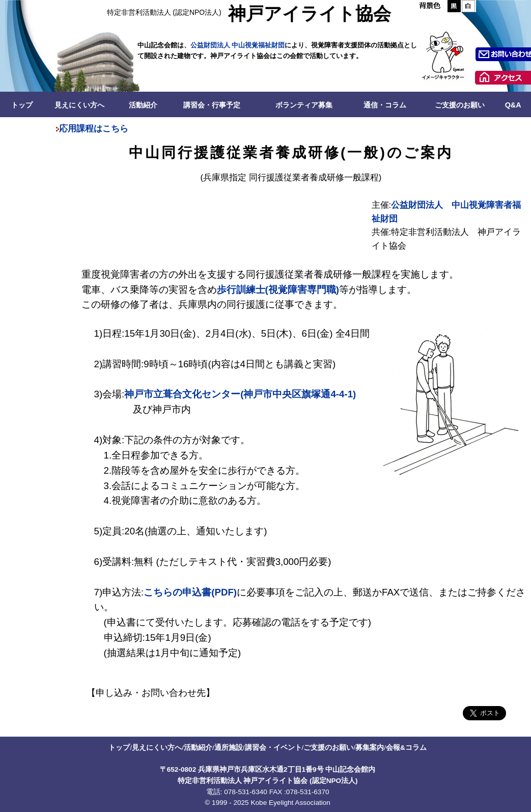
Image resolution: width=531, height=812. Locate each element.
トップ (22, 105)
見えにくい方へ (79, 105)
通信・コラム (385, 105)
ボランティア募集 (304, 105)
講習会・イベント (273, 748)
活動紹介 (143, 105)
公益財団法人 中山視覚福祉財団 (238, 45)
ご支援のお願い (460, 105)
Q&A (513, 105)
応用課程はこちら (94, 129)
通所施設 (229, 748)
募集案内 (370, 748)
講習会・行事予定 (212, 105)
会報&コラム (406, 748)
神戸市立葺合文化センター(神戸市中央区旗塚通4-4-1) (240, 394)
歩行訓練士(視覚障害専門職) (278, 290)
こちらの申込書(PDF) (190, 592)
